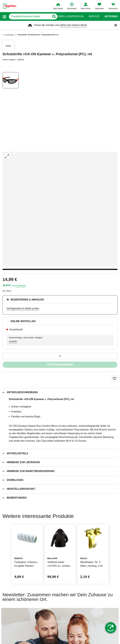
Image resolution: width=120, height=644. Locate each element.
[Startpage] (9, 6)
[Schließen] (116, 25)
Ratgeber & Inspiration (67, 16)
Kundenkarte (20, 286)
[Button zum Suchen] (54, 16)
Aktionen (111, 16)
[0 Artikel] (60, 356)
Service (94, 16)
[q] (30, 16)
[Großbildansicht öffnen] (60, 209)
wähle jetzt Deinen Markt (73, 25)
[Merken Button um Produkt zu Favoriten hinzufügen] (114, 379)
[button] (4, 17)
